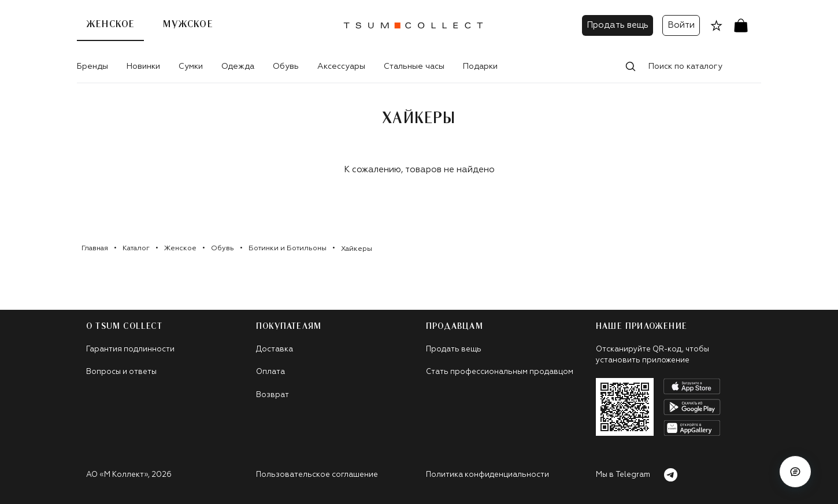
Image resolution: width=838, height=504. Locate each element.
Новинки (143, 66)
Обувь (286, 66)
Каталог (136, 249)
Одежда (238, 66)
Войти (681, 25)
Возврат (272, 395)
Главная (95, 249)
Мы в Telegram (637, 475)
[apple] (692, 386)
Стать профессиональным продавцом (500, 372)
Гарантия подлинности (130, 349)
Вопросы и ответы (121, 372)
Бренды (92, 66)
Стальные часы (414, 66)
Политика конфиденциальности (487, 475)
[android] (692, 407)
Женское (110, 24)
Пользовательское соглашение (317, 475)
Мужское (188, 24)
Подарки (480, 66)
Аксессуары (341, 66)
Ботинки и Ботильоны (288, 249)
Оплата (270, 372)
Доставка (275, 349)
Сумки (191, 66)
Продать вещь (618, 25)
